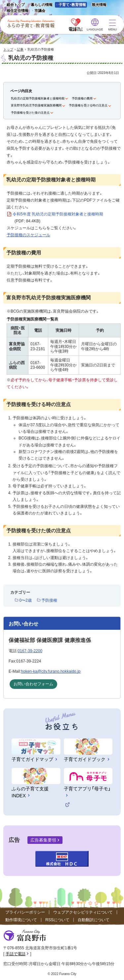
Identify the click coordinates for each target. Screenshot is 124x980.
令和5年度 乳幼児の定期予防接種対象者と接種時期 (58, 218)
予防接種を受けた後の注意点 (30, 113)
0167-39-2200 (30, 651)
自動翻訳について (94, 920)
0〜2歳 (25, 600)
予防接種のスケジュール (28, 235)
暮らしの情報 (42, 5)
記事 (20, 49)
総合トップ (16, 5)
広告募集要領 (43, 840)
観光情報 (97, 5)
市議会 (40, 11)
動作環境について (21, 920)
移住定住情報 (16, 11)
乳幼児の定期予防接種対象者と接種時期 (38, 98)
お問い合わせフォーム (33, 684)
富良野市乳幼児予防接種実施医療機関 (36, 105)
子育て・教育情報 (72, 5)
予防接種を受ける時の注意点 (88, 105)
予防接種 (49, 600)
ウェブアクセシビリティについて (83, 912)
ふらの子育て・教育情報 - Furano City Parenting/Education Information (31, 24)
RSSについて (57, 920)
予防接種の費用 (82, 98)
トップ (8, 49)
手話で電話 (16, 954)
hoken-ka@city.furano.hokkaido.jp (51, 671)
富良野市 (25, 936)
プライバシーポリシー (25, 912)
